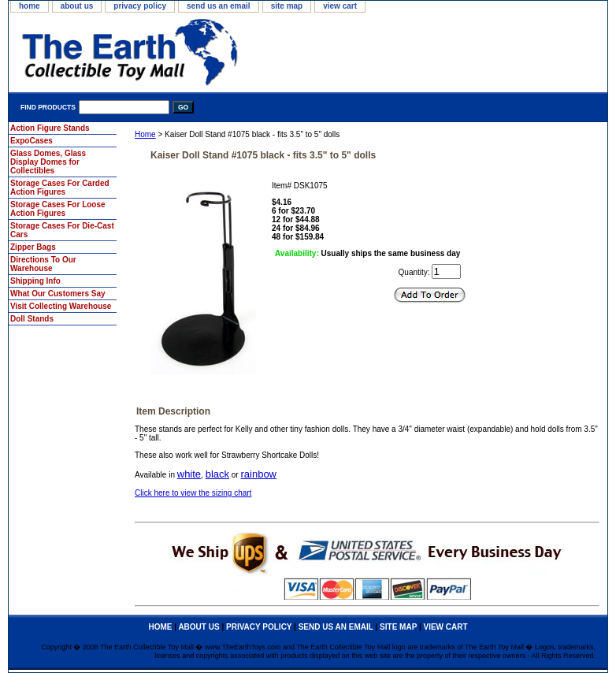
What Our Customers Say (58, 294)
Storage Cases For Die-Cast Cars (62, 230)
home (30, 6)
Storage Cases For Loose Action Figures (58, 209)
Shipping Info (35, 281)
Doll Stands (32, 319)
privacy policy (140, 6)
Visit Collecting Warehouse (61, 306)
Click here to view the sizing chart (193, 493)
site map (287, 6)
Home (145, 134)
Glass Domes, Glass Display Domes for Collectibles (48, 162)
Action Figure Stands (50, 128)
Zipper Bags (33, 247)
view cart (340, 6)
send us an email (219, 6)
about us (77, 6)
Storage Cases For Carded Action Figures (60, 188)
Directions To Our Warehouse (43, 264)
